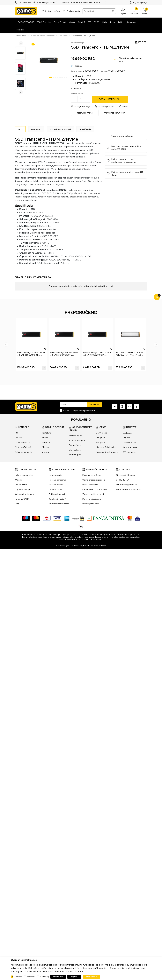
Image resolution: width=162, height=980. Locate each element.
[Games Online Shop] (26, 11)
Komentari (36, 129)
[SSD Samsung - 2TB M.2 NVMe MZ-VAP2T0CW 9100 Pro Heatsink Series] (65, 334)
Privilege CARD (22, 499)
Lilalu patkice (75, 450)
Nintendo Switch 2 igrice (107, 452)
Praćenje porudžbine (92, 475)
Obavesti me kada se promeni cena (131, 60)
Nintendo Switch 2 (23, 447)
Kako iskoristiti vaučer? (59, 504)
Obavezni (18, 977)
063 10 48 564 (25, 3)
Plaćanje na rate (56, 485)
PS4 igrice (100, 442)
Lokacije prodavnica (24, 475)
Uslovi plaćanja (55, 475)
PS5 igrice (100, 438)
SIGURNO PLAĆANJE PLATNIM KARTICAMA (81, 3)
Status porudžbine (53, 11)
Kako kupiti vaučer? (57, 499)
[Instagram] (122, 407)
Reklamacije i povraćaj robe (95, 489)
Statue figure (75, 445)
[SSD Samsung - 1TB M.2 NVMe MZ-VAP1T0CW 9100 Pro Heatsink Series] (97, 334)
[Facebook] (115, 407)
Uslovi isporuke (55, 489)
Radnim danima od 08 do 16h (129, 489)
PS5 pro (18, 438)
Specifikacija (85, 129)
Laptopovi (127, 433)
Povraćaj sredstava (91, 504)
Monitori (46, 447)
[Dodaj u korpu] (110, 99)
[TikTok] (137, 407)
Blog (17, 504)
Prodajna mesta (73, 11)
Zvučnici (46, 452)
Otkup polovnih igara (24, 494)
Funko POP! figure (77, 440)
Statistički (31, 977)
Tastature (46, 433)
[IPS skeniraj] (81, 526)
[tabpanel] (49, 60)
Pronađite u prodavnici (60, 129)
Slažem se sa (79, 410)
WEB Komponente (48, 36)
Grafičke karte (129, 442)
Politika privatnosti (57, 494)
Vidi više (77, 88)
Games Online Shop (23, 36)
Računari (127, 438)
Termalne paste (130, 447)
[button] (123, 11)
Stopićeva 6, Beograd (126, 475)
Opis (20, 129)
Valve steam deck (23, 452)
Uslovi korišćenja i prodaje (94, 480)
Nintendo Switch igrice (106, 447)
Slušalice (46, 442)
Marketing (44, 977)
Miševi (45, 438)
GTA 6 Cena (101, 433)
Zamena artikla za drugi (93, 494)
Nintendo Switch (22, 442)
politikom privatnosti (85, 410)
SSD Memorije (63, 36)
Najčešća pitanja (140, 2)
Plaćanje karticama (57, 480)
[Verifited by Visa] (138, 518)
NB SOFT (87, 546)
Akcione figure (76, 436)
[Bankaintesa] (106, 518)
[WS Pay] (78, 518)
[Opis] (20, 129)
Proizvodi (36, 36)
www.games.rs (67, 546)
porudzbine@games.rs (46, 3)
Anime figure (75, 455)
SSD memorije (129, 452)
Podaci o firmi (21, 485)
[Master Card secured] (130, 518)
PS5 (17, 433)
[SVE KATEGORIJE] (25, 22)
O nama (19, 480)
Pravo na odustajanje (92, 499)
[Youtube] (129, 407)
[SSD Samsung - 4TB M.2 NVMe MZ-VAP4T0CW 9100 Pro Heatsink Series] (32, 334)
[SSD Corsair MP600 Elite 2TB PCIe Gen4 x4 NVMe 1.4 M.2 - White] (130, 334)
